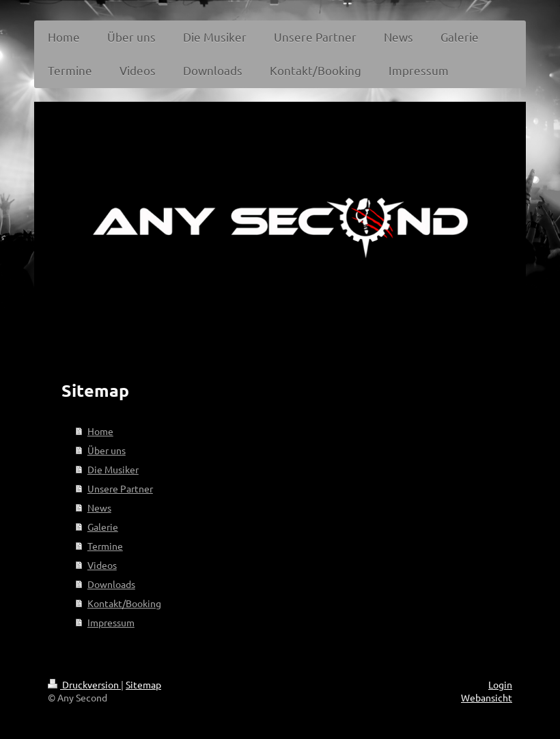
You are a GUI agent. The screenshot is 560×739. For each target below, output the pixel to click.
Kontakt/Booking (124, 603)
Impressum (111, 622)
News (99, 507)
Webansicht (487, 697)
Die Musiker (113, 469)
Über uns (107, 450)
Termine (105, 546)
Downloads (111, 584)
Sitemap (143, 684)
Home (100, 431)
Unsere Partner (120, 488)
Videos (102, 565)
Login (500, 684)
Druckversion (84, 684)
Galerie (103, 527)
